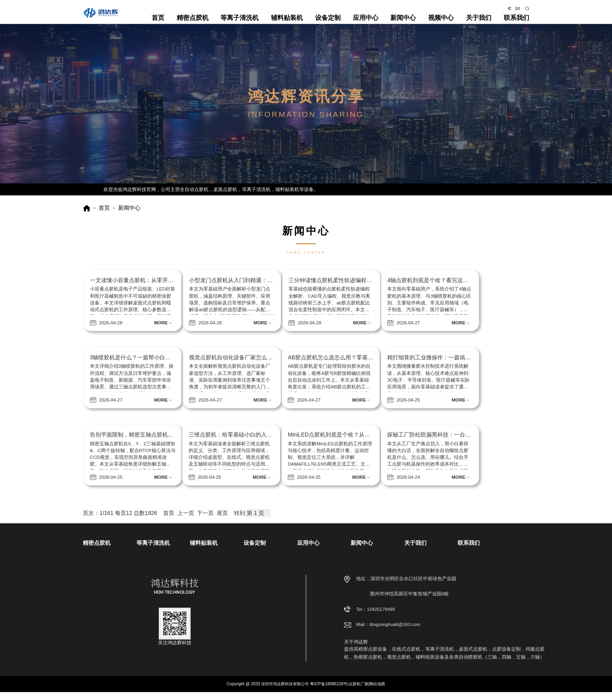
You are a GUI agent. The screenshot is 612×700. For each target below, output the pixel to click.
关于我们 (479, 24)
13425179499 (488, 617)
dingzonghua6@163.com (513, 10)
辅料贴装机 (287, 24)
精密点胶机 (193, 24)
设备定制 (328, 24)
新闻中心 (403, 24)
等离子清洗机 (240, 24)
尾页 (222, 521)
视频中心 (441, 24)
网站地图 (377, 692)
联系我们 (516, 24)
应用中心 (366, 24)
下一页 (205, 521)
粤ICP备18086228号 (329, 692)
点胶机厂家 (359, 692)
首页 (158, 24)
